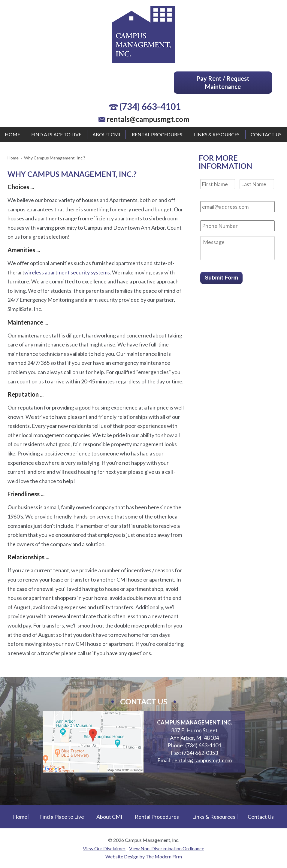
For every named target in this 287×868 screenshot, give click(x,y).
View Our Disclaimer (104, 848)
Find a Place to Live (56, 134)
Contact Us (266, 134)
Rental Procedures (157, 134)
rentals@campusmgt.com (148, 119)
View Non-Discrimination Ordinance (167, 848)
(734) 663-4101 (150, 106)
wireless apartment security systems (67, 272)
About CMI (106, 134)
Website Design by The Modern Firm (144, 856)
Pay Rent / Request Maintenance (223, 82)
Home (12, 134)
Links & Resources (217, 134)
